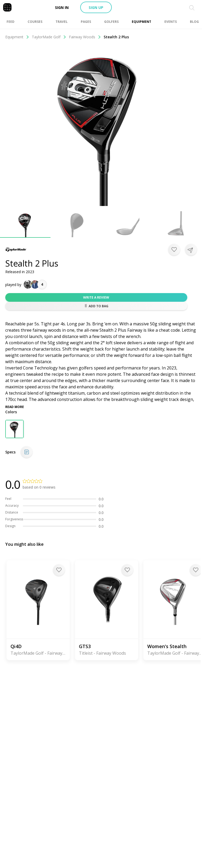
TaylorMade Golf (49, 37)
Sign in (62, 7)
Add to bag (96, 306)
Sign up (96, 7)
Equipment (17, 37)
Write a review (96, 297)
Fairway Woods (85, 37)
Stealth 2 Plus (116, 37)
